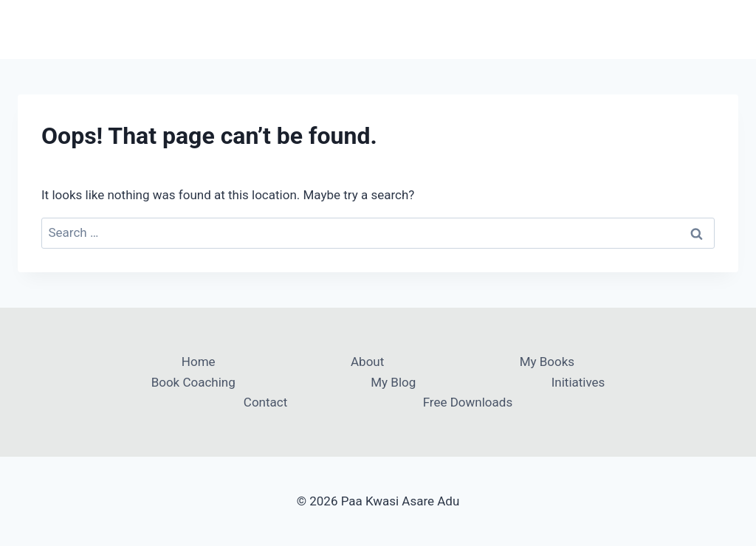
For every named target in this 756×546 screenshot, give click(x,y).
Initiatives (578, 382)
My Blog (393, 382)
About (367, 362)
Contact (265, 402)
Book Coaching (193, 382)
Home (199, 362)
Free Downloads (468, 402)
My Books (547, 362)
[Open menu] (725, 29)
